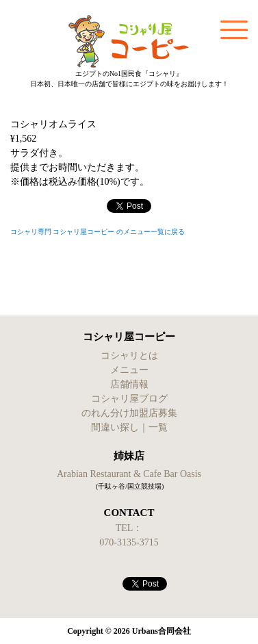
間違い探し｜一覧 (129, 427)
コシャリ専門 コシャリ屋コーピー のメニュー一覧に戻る (98, 232)
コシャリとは (129, 356)
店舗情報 (129, 384)
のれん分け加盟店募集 (129, 413)
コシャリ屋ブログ (129, 399)
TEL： (129, 528)
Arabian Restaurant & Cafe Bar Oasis (129, 474)
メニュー (129, 370)
